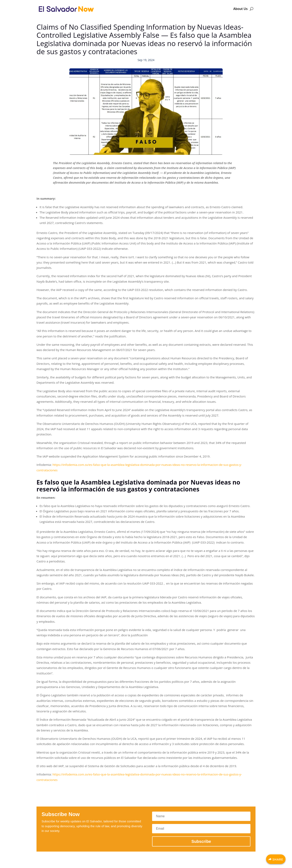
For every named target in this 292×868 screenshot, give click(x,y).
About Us (240, 9)
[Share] (276, 859)
